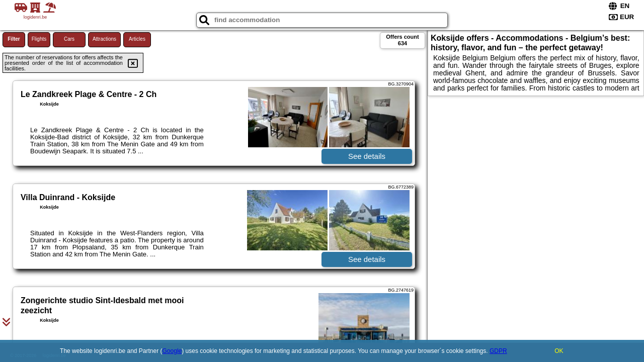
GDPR (498, 351)
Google (172, 351)
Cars (69, 39)
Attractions (104, 39)
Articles (137, 39)
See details (367, 156)
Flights (39, 39)
